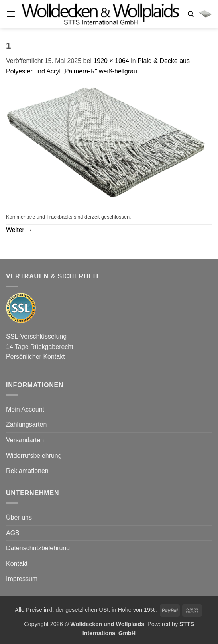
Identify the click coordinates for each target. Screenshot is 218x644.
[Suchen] (191, 14)
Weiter (19, 230)
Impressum (22, 579)
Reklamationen (27, 471)
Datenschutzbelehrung (38, 548)
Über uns (19, 517)
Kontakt (17, 564)
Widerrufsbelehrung (34, 456)
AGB (13, 533)
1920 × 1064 (111, 61)
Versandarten (25, 440)
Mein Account (25, 409)
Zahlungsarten (26, 424)
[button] (11, 14)
